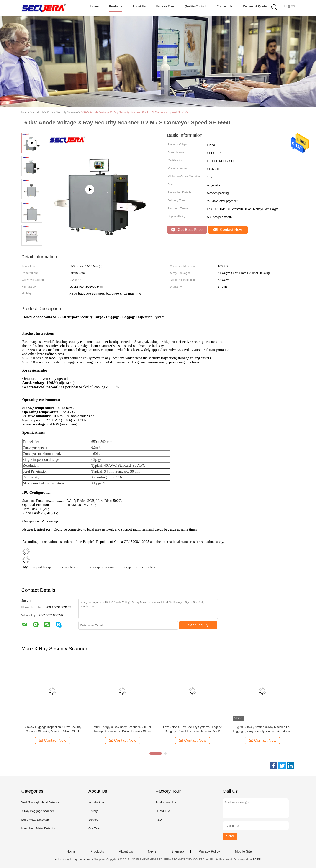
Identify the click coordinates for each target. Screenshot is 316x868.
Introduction (96, 802)
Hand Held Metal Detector (39, 828)
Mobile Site (243, 851)
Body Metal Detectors (36, 820)
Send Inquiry (198, 625)
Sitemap (178, 851)
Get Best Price (187, 230)
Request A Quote (255, 6)
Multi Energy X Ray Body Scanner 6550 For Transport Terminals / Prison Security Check (122, 729)
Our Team (95, 828)
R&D (158, 820)
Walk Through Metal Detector (41, 802)
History (93, 811)
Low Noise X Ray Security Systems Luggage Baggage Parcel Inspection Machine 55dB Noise (193, 729)
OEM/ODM (163, 811)
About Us (139, 6)
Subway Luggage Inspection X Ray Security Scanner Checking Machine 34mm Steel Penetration (53, 729)
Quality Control (195, 6)
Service (93, 820)
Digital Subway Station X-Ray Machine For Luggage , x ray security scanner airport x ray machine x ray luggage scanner (262, 729)
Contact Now (228, 230)
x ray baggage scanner (100, 567)
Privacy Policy (209, 851)
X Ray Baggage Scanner (38, 811)
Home (95, 6)
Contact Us (225, 6)
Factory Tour (165, 6)
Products (116, 6)
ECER (257, 859)
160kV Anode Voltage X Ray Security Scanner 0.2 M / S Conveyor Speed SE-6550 (135, 112)
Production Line (166, 802)
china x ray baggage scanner (74, 859)
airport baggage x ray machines (55, 567)
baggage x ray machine (139, 567)
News (152, 851)
